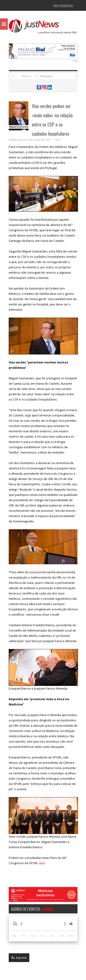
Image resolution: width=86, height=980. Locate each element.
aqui (42, 863)
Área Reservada (63, 6)
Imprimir (19, 958)
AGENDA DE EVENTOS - (32, 909)
